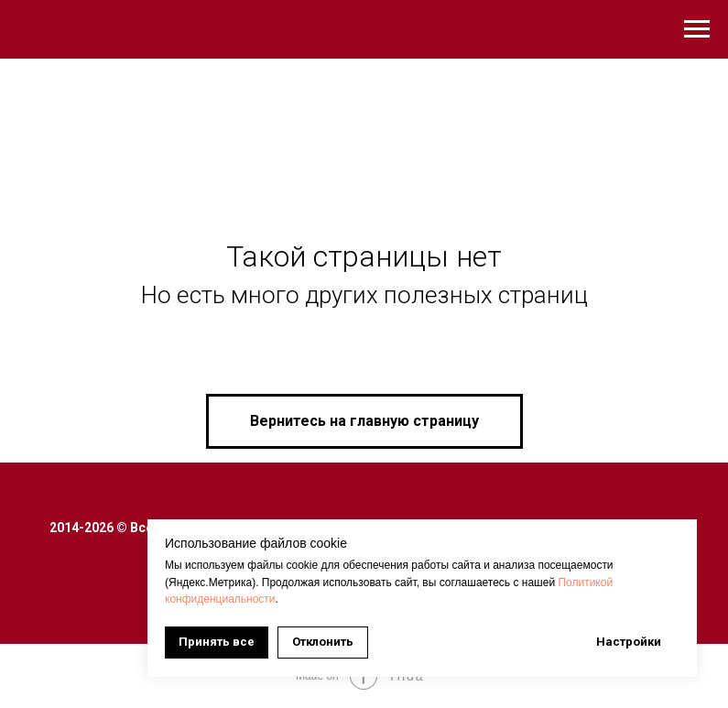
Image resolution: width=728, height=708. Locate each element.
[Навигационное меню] (697, 29)
